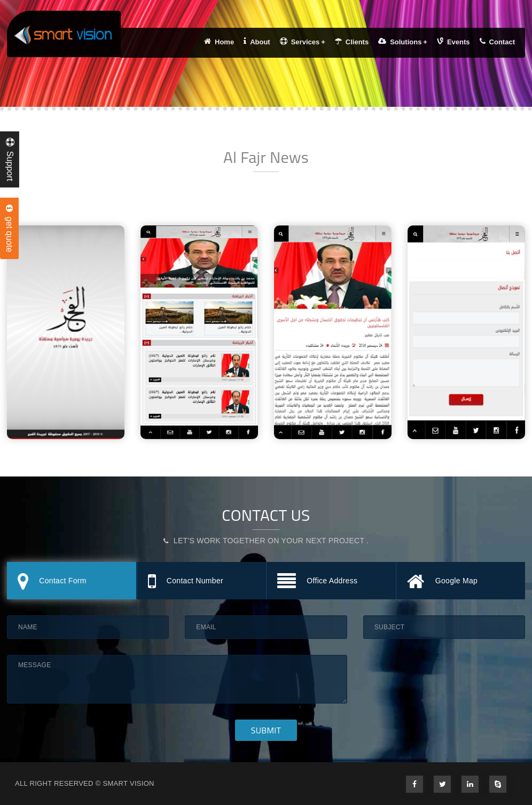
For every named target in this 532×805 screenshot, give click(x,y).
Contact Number (186, 582)
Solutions (403, 42)
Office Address (317, 582)
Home (219, 42)
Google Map (443, 582)
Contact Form (52, 582)
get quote (9, 229)
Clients (352, 42)
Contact (497, 42)
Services (303, 42)
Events (453, 42)
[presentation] (444, 676)
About (257, 42)
